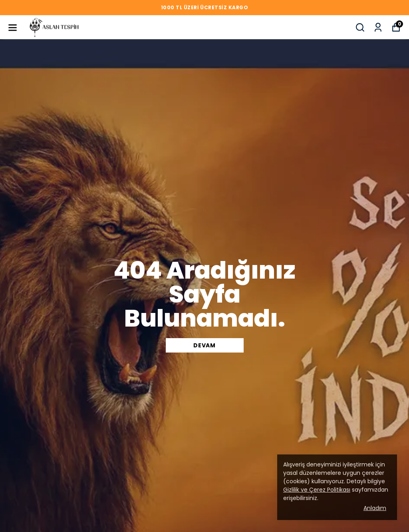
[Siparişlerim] (378, 27)
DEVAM (204, 345)
